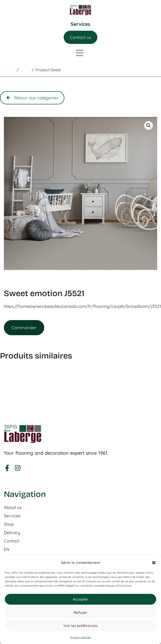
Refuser (80, 612)
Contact (12, 541)
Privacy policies (80, 637)
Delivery (12, 533)
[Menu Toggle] (80, 24)
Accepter (80, 599)
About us (13, 507)
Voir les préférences (80, 626)
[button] (154, 563)
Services (12, 516)
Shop (9, 524)
